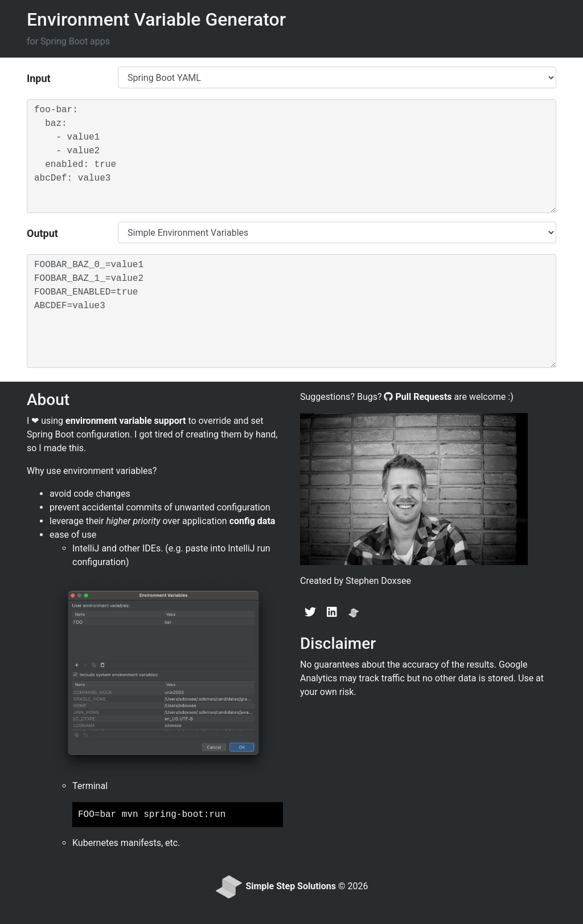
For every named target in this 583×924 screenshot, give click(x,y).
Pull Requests (423, 397)
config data (253, 521)
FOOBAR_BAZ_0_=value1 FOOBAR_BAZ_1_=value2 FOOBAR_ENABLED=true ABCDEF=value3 (291, 311)
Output (42, 233)
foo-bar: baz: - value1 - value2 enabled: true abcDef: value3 (291, 156)
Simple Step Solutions (291, 887)
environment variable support (126, 421)
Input (39, 78)
